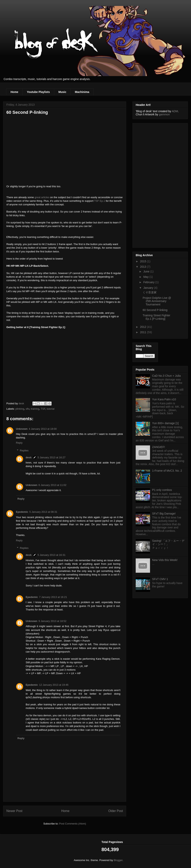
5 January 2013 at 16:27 (52, 457)
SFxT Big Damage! (164, 514)
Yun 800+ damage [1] (166, 423)
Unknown (22, 429)
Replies (24, 450)
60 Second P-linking (155, 310)
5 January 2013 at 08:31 (43, 512)
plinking (20, 409)
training (35, 409)
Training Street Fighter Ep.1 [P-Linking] (156, 317)
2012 (144, 327)
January (149, 288)
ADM (175, 111)
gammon (164, 114)
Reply (19, 443)
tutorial (51, 409)
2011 (144, 332)
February (149, 282)
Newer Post (14, 811)
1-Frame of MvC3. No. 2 (167, 471)
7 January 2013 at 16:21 (53, 597)
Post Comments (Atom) (73, 824)
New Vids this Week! (165, 560)
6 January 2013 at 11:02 (53, 485)
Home (14, 92)
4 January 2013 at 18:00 (43, 429)
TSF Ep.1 (100, 201)
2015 (144, 261)
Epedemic (22, 512)
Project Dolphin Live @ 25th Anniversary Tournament (157, 301)
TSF (43, 409)
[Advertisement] (152, 184)
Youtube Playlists (38, 92)
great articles (42, 197)
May (146, 277)
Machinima (82, 92)
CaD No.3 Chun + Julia (167, 376)
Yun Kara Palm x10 (164, 399)
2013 (144, 267)
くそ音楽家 (150, 292)
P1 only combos (162, 490)
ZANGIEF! (159, 447)
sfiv (28, 409)
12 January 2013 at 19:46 (54, 685)
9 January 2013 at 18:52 (53, 621)
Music (62, 92)
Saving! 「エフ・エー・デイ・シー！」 (168, 542)
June (147, 271)
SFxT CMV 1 (160, 579)
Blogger (118, 860)
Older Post (116, 811)
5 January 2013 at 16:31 (52, 555)
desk (29, 457)
